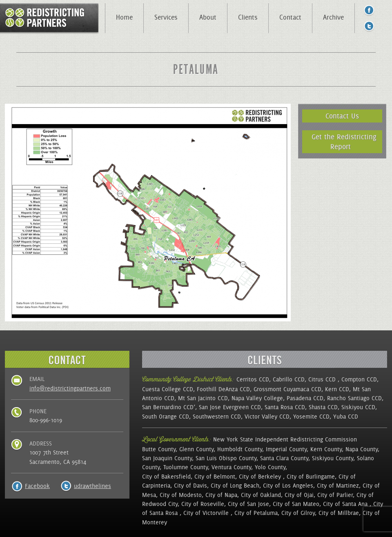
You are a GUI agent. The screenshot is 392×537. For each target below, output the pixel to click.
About (208, 17)
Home (124, 17)
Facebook (37, 486)
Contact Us (342, 116)
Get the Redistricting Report (344, 141)
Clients (248, 17)
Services (166, 17)
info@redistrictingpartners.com (70, 388)
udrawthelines (92, 486)
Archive (333, 17)
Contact (290, 17)
